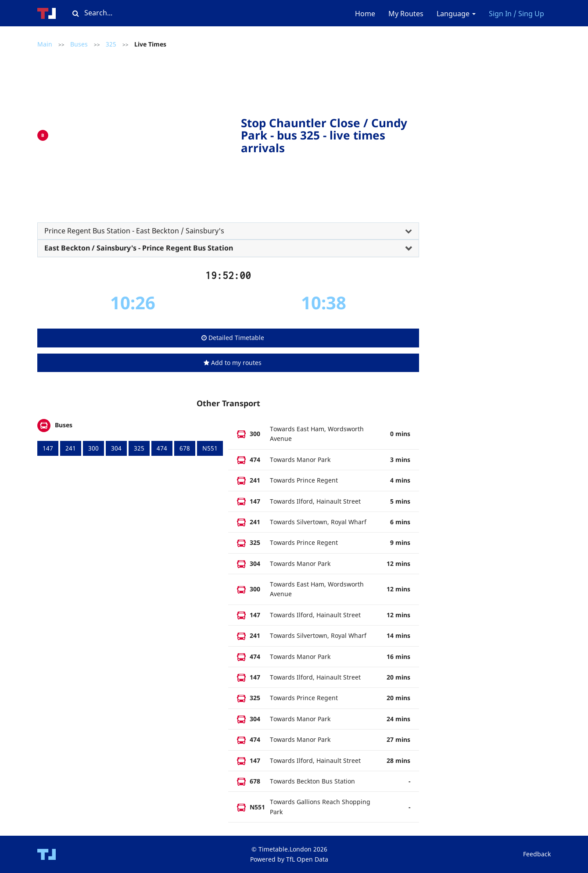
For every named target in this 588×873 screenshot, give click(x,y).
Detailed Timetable (233, 338)
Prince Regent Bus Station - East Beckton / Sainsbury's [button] (134, 231)
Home (365, 14)
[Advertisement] (147, 133)
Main (45, 44)
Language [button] (456, 14)
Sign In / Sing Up (516, 14)
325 (111, 44)
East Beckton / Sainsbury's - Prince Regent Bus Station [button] (139, 248)
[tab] (228, 231)
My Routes (406, 14)
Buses (79, 44)
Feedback (537, 854)
